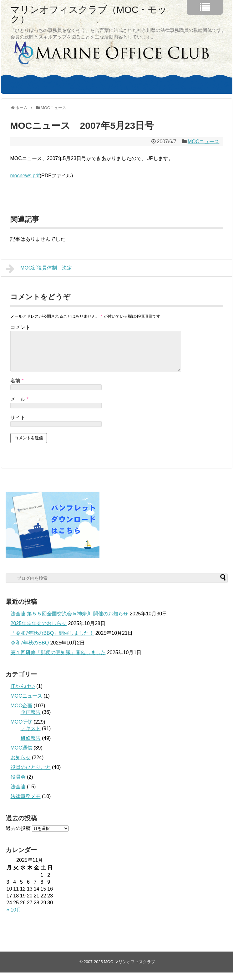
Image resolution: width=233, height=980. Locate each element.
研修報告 (31, 746)
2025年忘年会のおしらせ (39, 631)
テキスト (31, 736)
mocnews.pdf (25, 176)
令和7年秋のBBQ (30, 650)
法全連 (18, 794)
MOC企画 (21, 713)
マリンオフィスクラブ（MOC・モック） (89, 14)
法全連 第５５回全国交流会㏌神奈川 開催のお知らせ (70, 621)
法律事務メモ (26, 804)
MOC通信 (21, 755)
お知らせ (21, 765)
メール (20, 407)
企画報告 (31, 720)
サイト (18, 425)
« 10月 (14, 917)
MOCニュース (203, 141)
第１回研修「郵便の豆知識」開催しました (58, 660)
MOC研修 (21, 729)
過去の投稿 (18, 836)
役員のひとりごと (31, 775)
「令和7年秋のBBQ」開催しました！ (52, 641)
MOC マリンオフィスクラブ (129, 969)
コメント (20, 327)
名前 (17, 388)
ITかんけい (23, 694)
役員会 (18, 784)
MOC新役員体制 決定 (39, 269)
